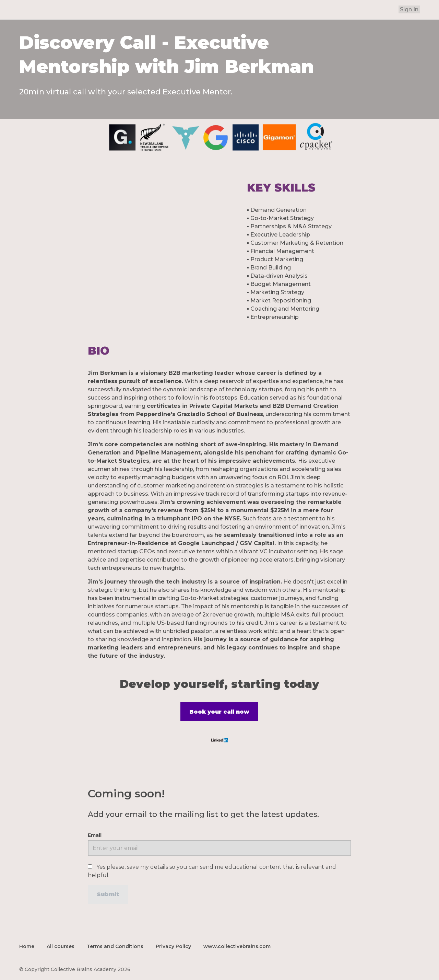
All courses (61, 945)
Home (27, 945)
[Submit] (108, 893)
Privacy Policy (173, 945)
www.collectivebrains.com (237, 945)
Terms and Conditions (115, 945)
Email (95, 834)
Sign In (410, 9)
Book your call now (219, 712)
